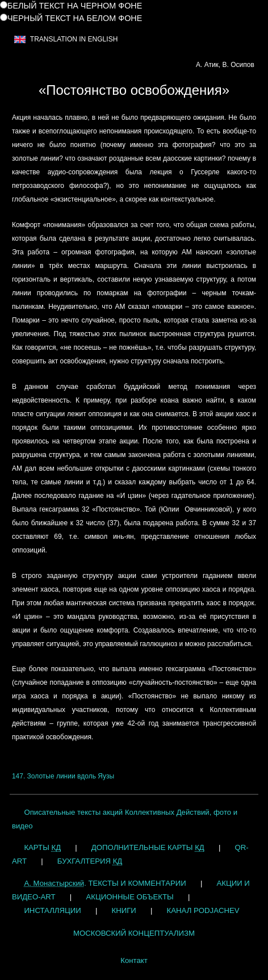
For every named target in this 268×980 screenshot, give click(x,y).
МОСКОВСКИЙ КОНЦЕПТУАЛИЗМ (134, 933)
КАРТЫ (42, 847)
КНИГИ (124, 910)
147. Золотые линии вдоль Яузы (63, 776)
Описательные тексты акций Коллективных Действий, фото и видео (125, 819)
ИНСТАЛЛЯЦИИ (52, 910)
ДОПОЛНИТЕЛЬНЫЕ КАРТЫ (148, 847)
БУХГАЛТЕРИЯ (90, 861)
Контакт (134, 960)
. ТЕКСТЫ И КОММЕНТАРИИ (105, 883)
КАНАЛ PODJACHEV (203, 910)
